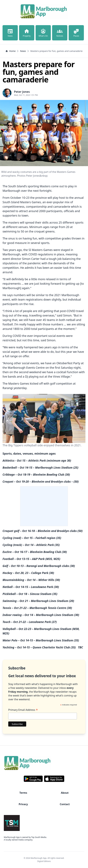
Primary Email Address (23, 710)
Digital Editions (44, 861)
